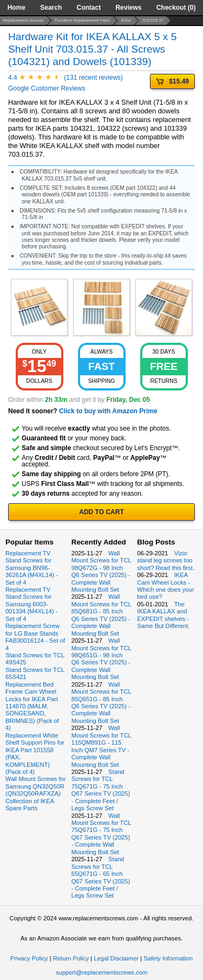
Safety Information (168, 958)
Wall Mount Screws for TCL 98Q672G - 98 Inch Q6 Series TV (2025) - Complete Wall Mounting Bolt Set (101, 571)
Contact (89, 8)
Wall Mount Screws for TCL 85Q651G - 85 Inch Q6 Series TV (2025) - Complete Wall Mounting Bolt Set (101, 703)
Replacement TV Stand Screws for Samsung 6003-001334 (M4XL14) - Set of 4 (31, 604)
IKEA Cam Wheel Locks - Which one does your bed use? (165, 586)
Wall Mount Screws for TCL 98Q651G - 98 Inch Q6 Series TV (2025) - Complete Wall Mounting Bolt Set (101, 659)
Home (17, 8)
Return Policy (71, 958)
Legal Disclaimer (116, 958)
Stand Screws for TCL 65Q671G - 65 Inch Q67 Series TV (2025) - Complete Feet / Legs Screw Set (101, 877)
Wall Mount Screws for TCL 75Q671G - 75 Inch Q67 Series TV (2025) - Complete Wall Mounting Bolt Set (101, 834)
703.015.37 (153, 20)
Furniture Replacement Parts (82, 20)
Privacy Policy (29, 958)
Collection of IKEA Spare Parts (30, 805)
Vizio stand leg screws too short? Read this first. (166, 561)
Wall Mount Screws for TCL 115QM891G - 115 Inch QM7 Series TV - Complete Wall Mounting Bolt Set (101, 746)
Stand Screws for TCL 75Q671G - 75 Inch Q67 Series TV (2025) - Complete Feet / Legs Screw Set (101, 790)
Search (51, 8)
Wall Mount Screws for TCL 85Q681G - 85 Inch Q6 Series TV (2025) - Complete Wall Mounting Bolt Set (101, 615)
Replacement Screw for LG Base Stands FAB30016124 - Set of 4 (35, 637)
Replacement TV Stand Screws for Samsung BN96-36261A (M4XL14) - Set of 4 (32, 568)
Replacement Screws (23, 20)
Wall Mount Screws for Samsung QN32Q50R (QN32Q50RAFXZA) (36, 786)
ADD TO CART (101, 512)
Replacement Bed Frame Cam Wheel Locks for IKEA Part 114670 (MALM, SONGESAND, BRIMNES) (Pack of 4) (32, 706)
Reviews (128, 8)
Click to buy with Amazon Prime (108, 411)
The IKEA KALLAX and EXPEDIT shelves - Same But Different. (163, 615)
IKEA (126, 20)
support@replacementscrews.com (101, 972)
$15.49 (172, 81)
